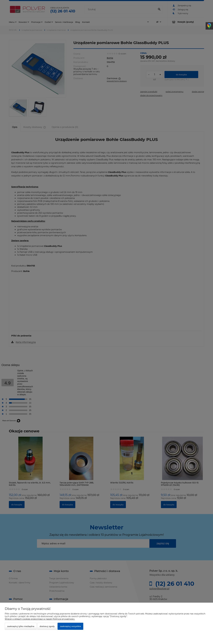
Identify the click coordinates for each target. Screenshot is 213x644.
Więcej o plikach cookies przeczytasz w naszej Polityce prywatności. (40, 619)
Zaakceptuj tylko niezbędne (21, 626)
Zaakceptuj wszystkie (70, 626)
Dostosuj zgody (47, 626)
